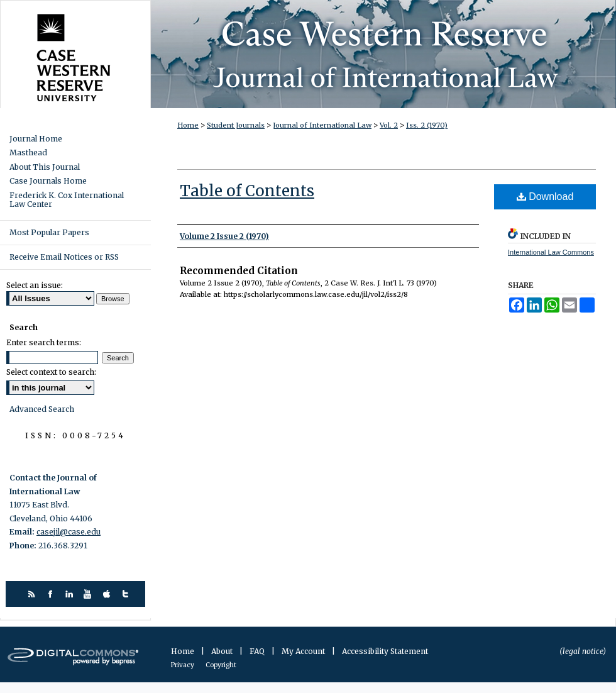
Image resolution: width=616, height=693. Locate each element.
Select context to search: (51, 372)
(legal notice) (583, 651)
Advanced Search (42, 409)
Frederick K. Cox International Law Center (67, 200)
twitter (127, 594)
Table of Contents (247, 191)
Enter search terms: (44, 342)
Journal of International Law (322, 125)
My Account (304, 651)
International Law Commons (551, 252)
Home (188, 125)
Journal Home (36, 139)
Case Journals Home (48, 181)
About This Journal (45, 167)
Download (545, 197)
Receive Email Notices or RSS (64, 257)
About (223, 651)
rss (33, 594)
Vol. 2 (389, 125)
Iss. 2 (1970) (427, 125)
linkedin (71, 594)
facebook (52, 594)
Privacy (183, 665)
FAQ (258, 651)
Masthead (28, 153)
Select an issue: (35, 285)
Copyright (221, 665)
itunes (108, 594)
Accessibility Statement (385, 651)
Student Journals (236, 125)
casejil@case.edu (69, 532)
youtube (90, 594)
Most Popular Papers (49, 232)
